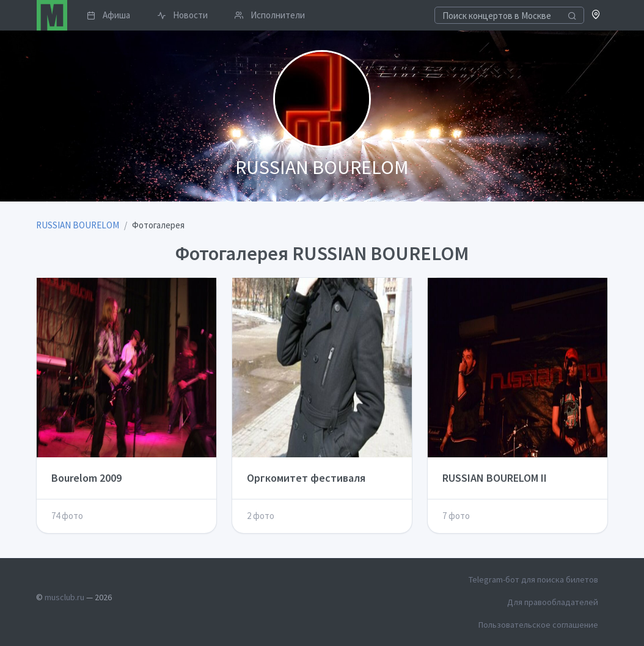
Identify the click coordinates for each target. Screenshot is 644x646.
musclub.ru (64, 597)
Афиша (108, 15)
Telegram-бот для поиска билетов (533, 579)
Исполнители (270, 15)
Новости (182, 15)
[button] (596, 16)
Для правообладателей (553, 602)
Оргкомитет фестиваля (306, 478)
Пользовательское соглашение (538, 625)
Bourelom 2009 (86, 478)
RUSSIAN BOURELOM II (495, 478)
